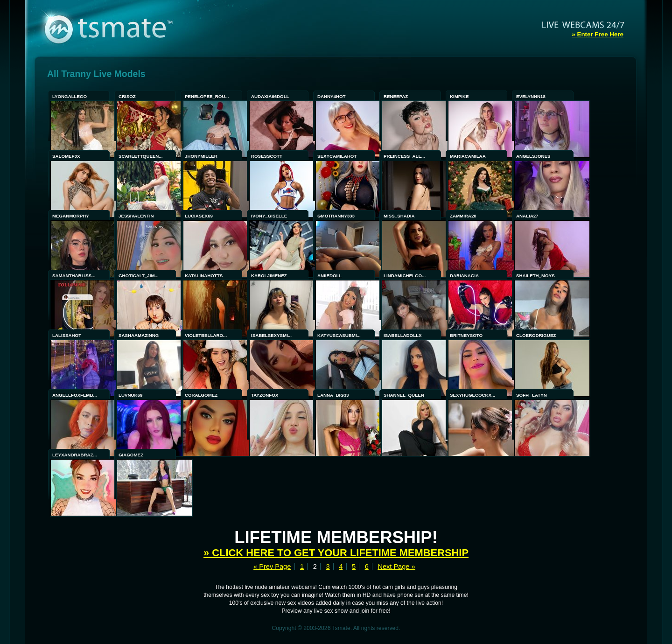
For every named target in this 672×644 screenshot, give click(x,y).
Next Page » (396, 567)
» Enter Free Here (598, 34)
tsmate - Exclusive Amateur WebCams (130, 28)
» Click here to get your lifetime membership (336, 553)
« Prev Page (272, 567)
